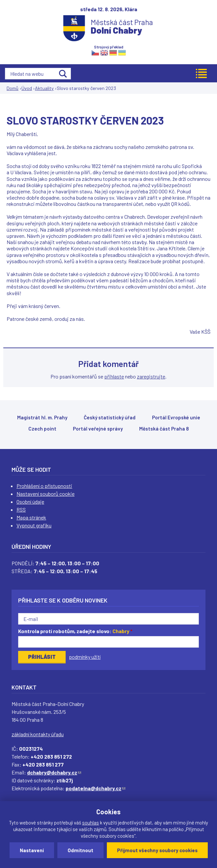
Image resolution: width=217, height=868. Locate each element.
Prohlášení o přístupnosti (44, 486)
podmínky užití (85, 657)
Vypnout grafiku (34, 525)
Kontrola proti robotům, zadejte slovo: (75, 631)
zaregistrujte (151, 376)
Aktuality (44, 88)
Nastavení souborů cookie (46, 494)
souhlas (91, 823)
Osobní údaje (30, 502)
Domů (13, 88)
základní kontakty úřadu (38, 734)
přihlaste (114, 376)
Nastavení (32, 850)
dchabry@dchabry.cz (54, 772)
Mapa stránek (31, 517)
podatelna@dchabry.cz (95, 788)
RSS (21, 509)
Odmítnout (80, 850)
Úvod (27, 88)
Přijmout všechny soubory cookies (157, 850)
